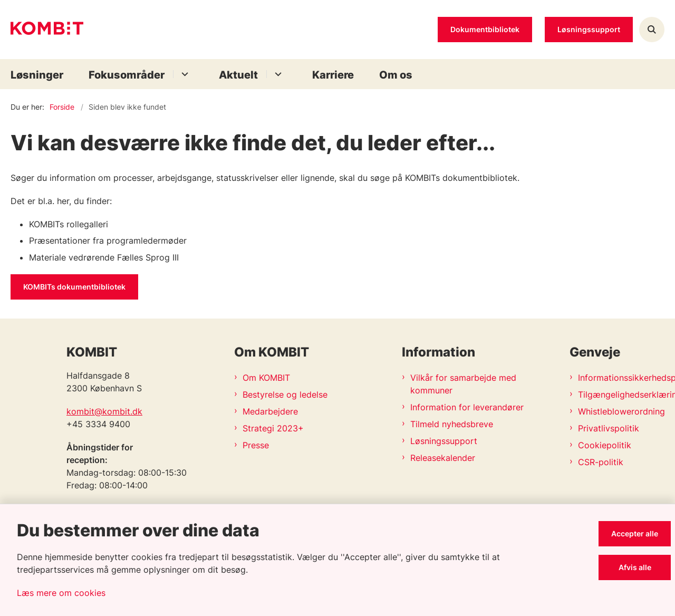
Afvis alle (635, 567)
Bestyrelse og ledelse (285, 394)
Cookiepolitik (605, 445)
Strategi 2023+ (273, 428)
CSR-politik (601, 462)
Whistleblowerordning (621, 411)
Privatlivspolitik (609, 428)
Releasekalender (443, 458)
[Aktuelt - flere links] (277, 74)
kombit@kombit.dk (104, 411)
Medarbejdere (270, 411)
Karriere (333, 75)
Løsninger (37, 75)
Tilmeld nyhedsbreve (452, 424)
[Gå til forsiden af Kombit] (47, 30)
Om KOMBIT (266, 378)
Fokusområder (127, 75)
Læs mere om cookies (61, 593)
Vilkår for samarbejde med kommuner (463, 384)
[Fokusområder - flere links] (183, 74)
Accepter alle (635, 533)
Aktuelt (238, 75)
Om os (396, 75)
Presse (256, 445)
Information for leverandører (467, 407)
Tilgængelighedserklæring (621, 394)
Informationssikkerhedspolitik (621, 378)
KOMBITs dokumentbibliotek (74, 287)
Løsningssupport (444, 441)
